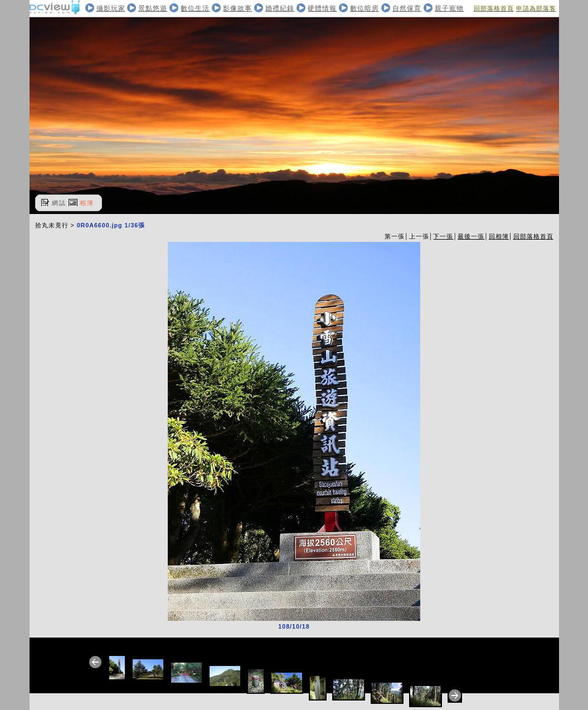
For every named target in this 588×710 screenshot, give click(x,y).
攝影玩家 (111, 8)
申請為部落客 (536, 8)
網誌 (59, 203)
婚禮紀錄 (280, 8)
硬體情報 (322, 8)
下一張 (443, 236)
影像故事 (237, 8)
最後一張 (471, 236)
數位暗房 (365, 8)
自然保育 (407, 8)
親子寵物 (449, 8)
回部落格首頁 (494, 8)
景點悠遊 (153, 8)
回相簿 (499, 236)
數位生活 (195, 8)
